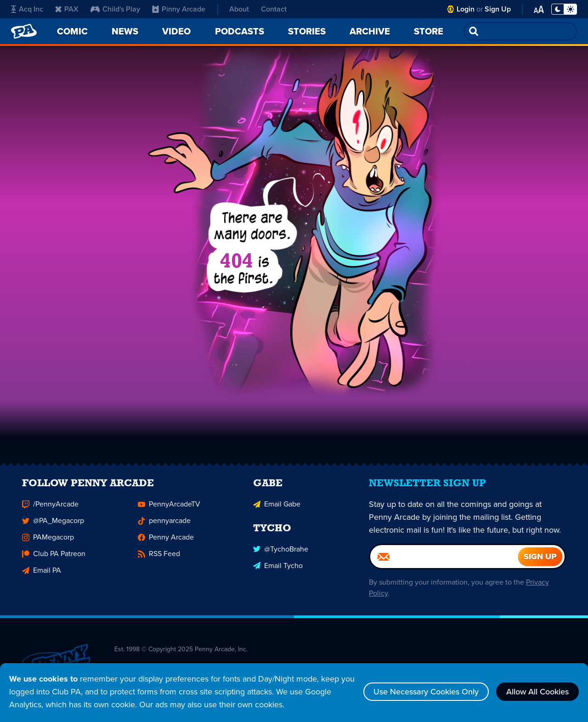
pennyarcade (164, 526)
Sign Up (498, 9)
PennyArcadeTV (169, 509)
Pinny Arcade (179, 9)
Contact (274, 9)
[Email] (444, 562)
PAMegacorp (48, 542)
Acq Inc (27, 9)
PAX (67, 9)
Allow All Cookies (537, 692)
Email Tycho (278, 570)
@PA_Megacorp (53, 526)
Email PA (42, 575)
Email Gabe (277, 509)
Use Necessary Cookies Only (426, 692)
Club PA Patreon (54, 559)
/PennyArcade (50, 509)
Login (466, 9)
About (239, 9)
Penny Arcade (166, 542)
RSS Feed (159, 559)
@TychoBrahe (281, 554)
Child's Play (115, 9)
